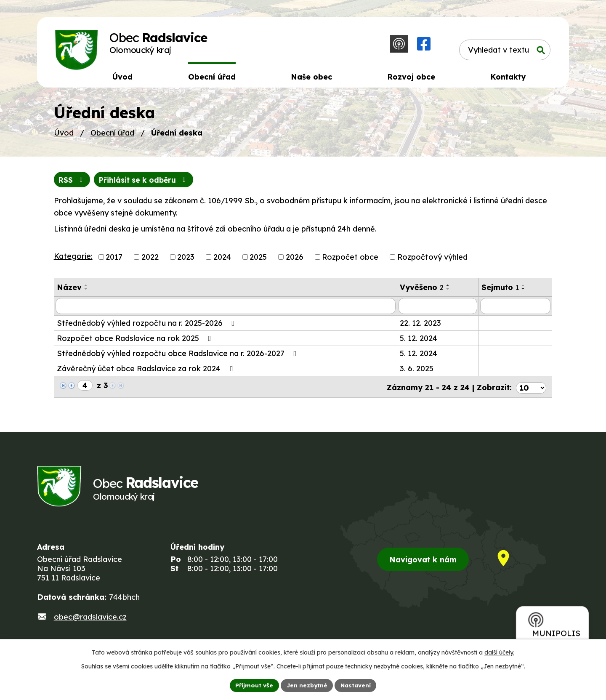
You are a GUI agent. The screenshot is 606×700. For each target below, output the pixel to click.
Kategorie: (73, 259)
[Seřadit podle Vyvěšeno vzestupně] (448, 288)
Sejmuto (500, 290)
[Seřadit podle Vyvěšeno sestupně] (448, 292)
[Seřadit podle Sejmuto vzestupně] (524, 288)
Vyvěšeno (422, 290)
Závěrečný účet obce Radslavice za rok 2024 (146, 371)
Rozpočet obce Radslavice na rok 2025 (136, 341)
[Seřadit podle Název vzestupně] (86, 288)
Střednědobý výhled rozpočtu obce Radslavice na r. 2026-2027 (178, 356)
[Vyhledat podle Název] (226, 309)
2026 (295, 260)
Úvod (64, 135)
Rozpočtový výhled (432, 260)
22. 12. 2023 (420, 326)
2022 (150, 260)
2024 (222, 260)
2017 (114, 260)
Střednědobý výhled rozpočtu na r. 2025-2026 (148, 326)
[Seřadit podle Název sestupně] (86, 292)
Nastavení (357, 685)
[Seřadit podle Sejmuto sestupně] (524, 292)
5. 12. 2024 (419, 341)
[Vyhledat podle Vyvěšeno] (438, 309)
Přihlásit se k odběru (147, 182)
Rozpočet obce (350, 260)
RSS (73, 182)
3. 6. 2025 (417, 371)
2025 (258, 260)
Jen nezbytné (306, 685)
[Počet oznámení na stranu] (531, 389)
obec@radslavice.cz (90, 621)
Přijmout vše (253, 685)
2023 (186, 260)
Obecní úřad (112, 135)
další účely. (499, 652)
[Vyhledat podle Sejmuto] (515, 309)
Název (69, 290)
